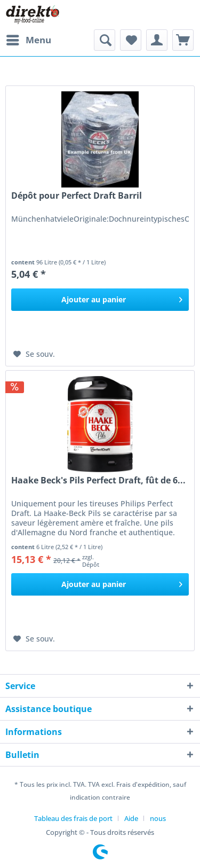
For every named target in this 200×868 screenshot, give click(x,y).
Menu (29, 39)
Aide (131, 818)
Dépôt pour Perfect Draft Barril (77, 196)
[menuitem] (28, 40)
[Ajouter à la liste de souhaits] (34, 354)
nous (158, 818)
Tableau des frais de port (73, 818)
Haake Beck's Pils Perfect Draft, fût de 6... (98, 480)
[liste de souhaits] (131, 40)
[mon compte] (157, 40)
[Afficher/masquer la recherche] (105, 40)
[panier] (183, 40)
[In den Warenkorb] (100, 300)
